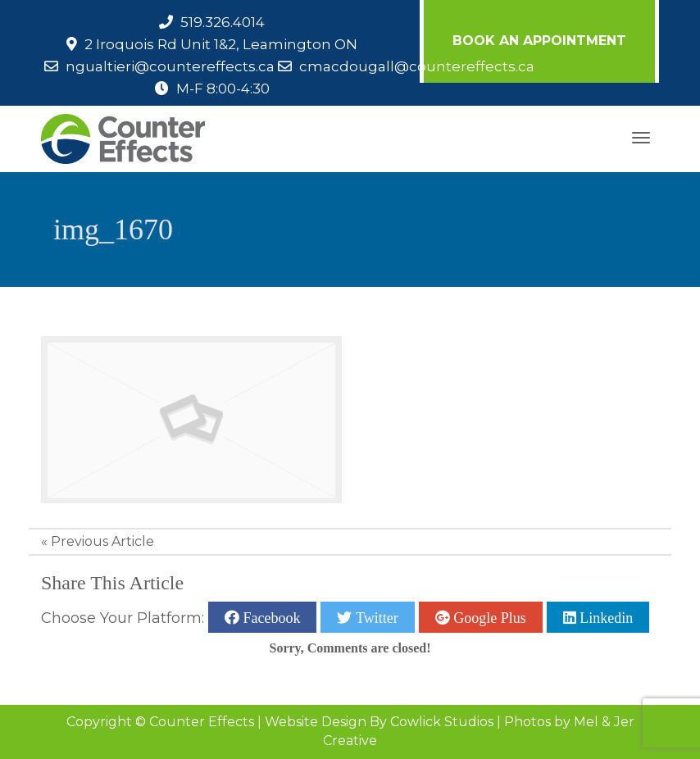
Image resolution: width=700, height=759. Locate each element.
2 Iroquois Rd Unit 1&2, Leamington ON (221, 44)
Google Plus (488, 617)
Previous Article (102, 541)
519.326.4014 (223, 22)
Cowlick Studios (442, 722)
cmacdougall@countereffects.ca (417, 66)
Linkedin (605, 617)
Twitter (375, 617)
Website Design (316, 722)
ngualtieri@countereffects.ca (170, 66)
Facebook (270, 617)
